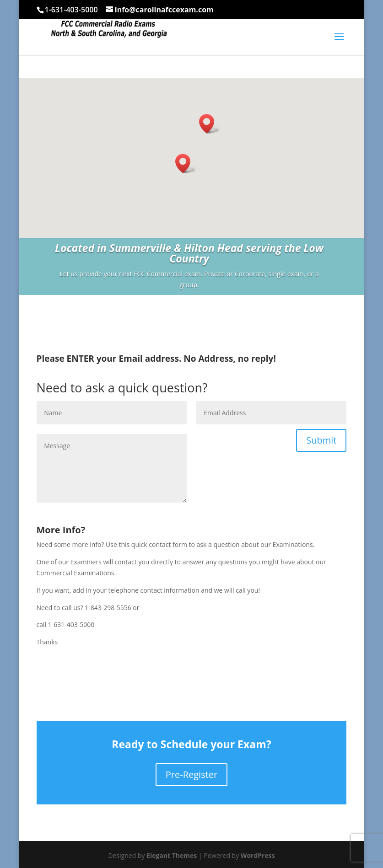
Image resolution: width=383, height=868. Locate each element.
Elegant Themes (172, 855)
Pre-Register (191, 774)
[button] (186, 163)
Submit (321, 440)
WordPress (258, 855)
